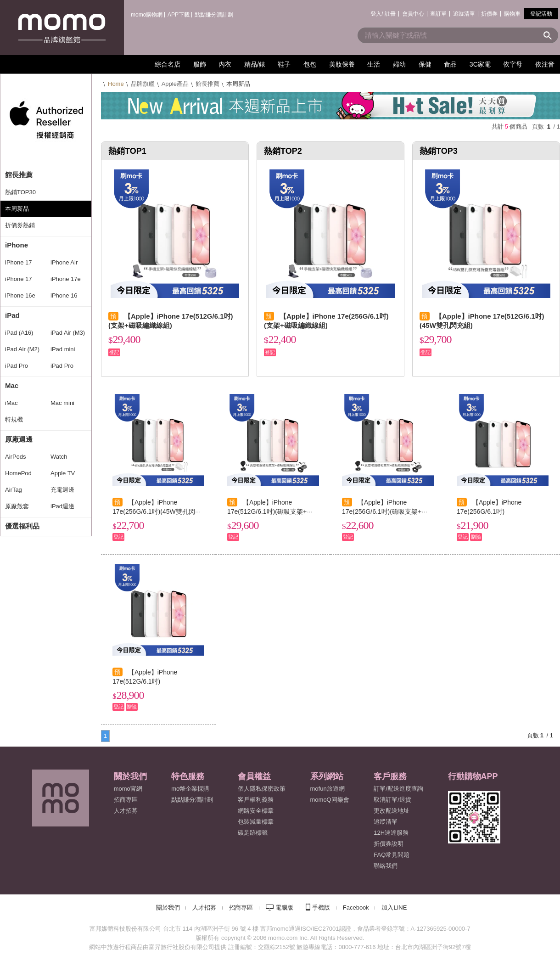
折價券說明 (389, 844)
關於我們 (168, 908)
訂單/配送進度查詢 (398, 789)
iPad (12, 315)
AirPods (16, 457)
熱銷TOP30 (20, 192)
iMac (11, 403)
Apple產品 (175, 84)
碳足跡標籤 (253, 833)
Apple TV (63, 473)
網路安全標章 (256, 811)
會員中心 (413, 14)
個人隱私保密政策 (262, 789)
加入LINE (394, 908)
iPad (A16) (19, 333)
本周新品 (17, 209)
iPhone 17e (66, 279)
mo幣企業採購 (190, 789)
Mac (12, 385)
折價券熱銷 (20, 225)
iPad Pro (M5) (62, 368)
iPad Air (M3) (68, 333)
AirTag (14, 490)
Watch (59, 457)
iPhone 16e (20, 295)
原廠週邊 (19, 439)
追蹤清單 (464, 14)
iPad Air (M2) (22, 349)
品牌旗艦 (143, 84)
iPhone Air (64, 262)
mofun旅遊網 (328, 789)
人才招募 (204, 908)
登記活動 (541, 14)
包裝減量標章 (256, 822)
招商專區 (126, 800)
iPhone (17, 245)
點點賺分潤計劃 (214, 15)
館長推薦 (19, 175)
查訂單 (438, 14)
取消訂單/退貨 (392, 800)
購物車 (512, 14)
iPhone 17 (19, 279)
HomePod (18, 473)
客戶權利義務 (256, 800)
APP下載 (179, 15)
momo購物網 (147, 15)
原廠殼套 (17, 506)
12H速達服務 (391, 833)
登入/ (377, 14)
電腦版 (284, 908)
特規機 (14, 419)
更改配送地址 (392, 811)
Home (116, 84)
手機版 (321, 908)
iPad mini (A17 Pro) (63, 352)
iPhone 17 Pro (19, 265)
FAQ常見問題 (392, 855)
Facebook (356, 908)
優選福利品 (22, 526)
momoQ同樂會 (330, 800)
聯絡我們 (386, 866)
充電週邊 (62, 490)
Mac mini (62, 403)
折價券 (489, 14)
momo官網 (128, 789)
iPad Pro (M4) (17, 368)
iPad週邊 (62, 506)
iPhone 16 (64, 295)
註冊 (390, 14)
